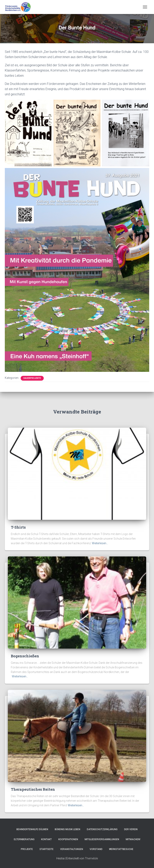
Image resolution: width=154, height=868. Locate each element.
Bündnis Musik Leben (67, 829)
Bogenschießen (25, 656)
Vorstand (96, 849)
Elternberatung (24, 839)
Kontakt (46, 839)
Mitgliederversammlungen (102, 839)
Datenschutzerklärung (102, 829)
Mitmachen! (133, 839)
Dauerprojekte (32, 378)
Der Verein (131, 829)
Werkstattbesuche (121, 849)
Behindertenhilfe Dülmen (32, 829)
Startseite (47, 849)
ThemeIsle (91, 858)
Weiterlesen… (100, 543)
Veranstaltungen (72, 849)
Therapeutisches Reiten (33, 789)
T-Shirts (18, 527)
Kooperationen (68, 839)
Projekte (27, 849)
